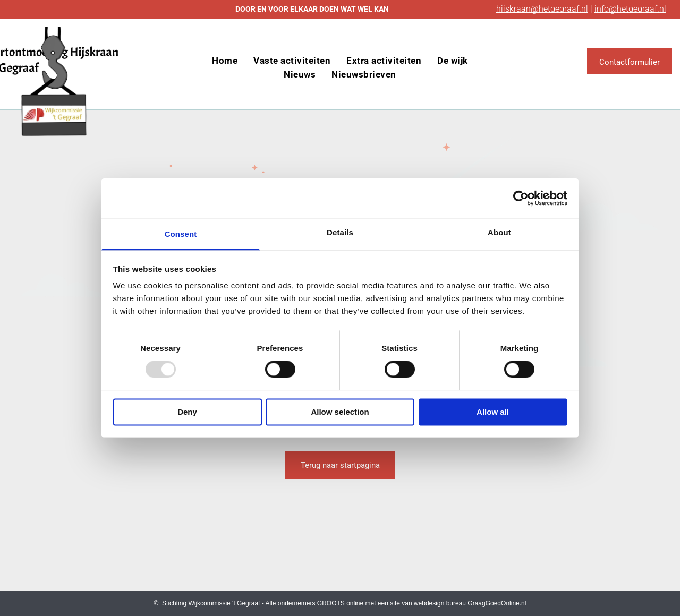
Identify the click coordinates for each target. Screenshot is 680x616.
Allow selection (340, 412)
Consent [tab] (181, 234)
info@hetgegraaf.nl (630, 9)
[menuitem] (225, 61)
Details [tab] (340, 232)
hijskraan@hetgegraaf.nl (542, 9)
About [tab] (499, 232)
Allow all (493, 412)
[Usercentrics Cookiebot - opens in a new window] (521, 198)
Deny (187, 412)
